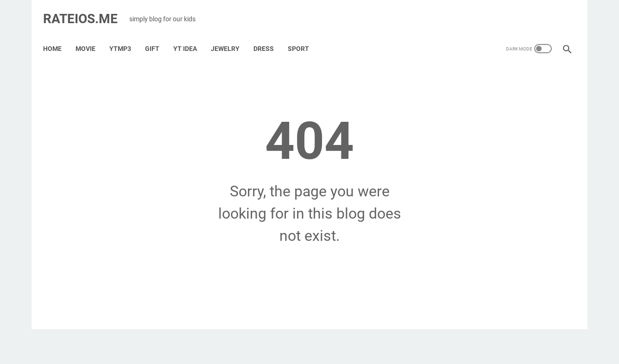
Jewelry (230, 37)
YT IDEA (190, 37)
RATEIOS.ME (85, 11)
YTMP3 (125, 37)
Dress (269, 37)
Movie (91, 37)
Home (57, 37)
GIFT (157, 37)
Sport (303, 37)
